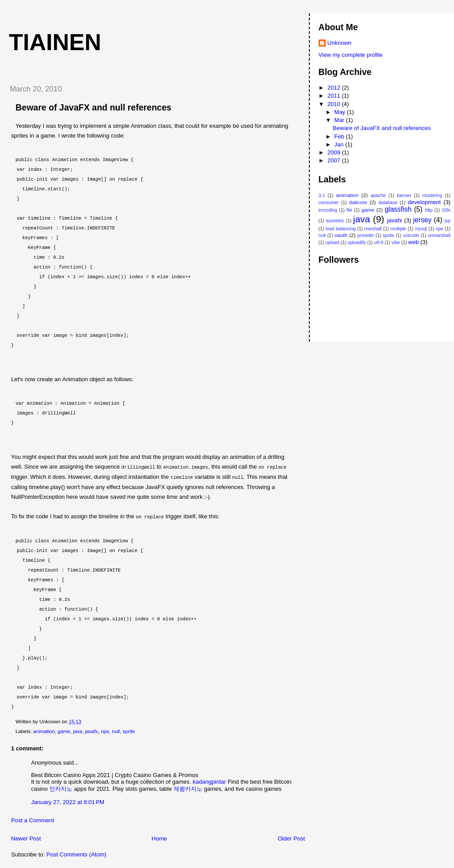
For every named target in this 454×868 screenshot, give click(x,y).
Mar (340, 120)
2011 (335, 96)
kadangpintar (209, 780)
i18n (446, 210)
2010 (335, 104)
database (388, 203)
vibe (396, 243)
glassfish (398, 209)
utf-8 (379, 243)
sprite (129, 730)
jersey (422, 220)
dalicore (358, 202)
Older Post (291, 837)
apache (378, 195)
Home (160, 837)
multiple (399, 229)
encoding (328, 210)
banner (404, 195)
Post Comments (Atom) (77, 853)
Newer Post (26, 837)
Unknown (340, 43)
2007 (335, 160)
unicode (411, 235)
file (349, 210)
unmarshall (439, 235)
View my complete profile (351, 55)
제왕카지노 (188, 787)
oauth (341, 235)
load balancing (341, 229)
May (340, 112)
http (428, 210)
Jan (340, 144)
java (77, 730)
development (424, 202)
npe (105, 730)
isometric (335, 221)
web (414, 242)
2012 (335, 88)
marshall (373, 229)
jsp (448, 221)
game (64, 730)
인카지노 (61, 787)
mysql (421, 229)
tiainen (55, 42)
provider (366, 235)
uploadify (357, 243)
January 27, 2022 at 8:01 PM (68, 801)
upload (332, 243)
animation (44, 730)
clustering (432, 195)
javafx (91, 730)
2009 (335, 152)
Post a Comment (33, 819)
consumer (329, 203)
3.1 (322, 195)
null (116, 730)
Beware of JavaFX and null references (93, 107)
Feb (340, 136)
